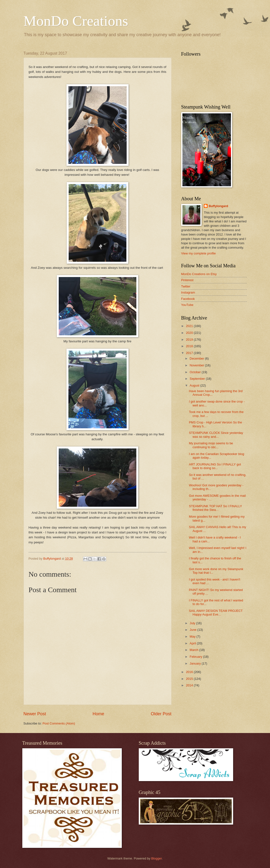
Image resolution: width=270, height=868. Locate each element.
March (194, 650)
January (196, 663)
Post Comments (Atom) (59, 723)
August (195, 385)
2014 (190, 685)
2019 (190, 340)
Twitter (186, 286)
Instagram (188, 292)
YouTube (187, 305)
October (196, 372)
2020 (190, 333)
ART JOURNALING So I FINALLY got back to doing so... (215, 466)
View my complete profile (199, 253)
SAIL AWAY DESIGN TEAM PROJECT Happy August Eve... (216, 613)
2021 (190, 326)
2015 (190, 679)
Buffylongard (218, 206)
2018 (190, 346)
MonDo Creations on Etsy (199, 274)
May (193, 636)
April (193, 643)
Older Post (161, 714)
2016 (190, 672)
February (196, 657)
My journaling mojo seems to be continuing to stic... (211, 445)
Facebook (188, 299)
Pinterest (187, 280)
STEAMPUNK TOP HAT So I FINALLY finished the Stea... (216, 508)
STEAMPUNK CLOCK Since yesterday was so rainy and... (216, 435)
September (198, 379)
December (197, 358)
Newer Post (35, 714)
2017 (190, 353)
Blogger (156, 858)
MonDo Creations (76, 21)
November (197, 365)
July (193, 623)
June (194, 630)
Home (98, 714)
